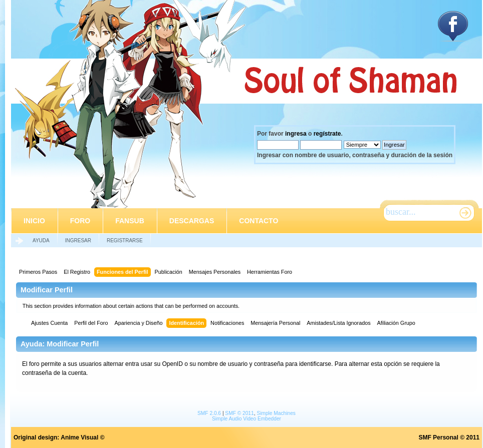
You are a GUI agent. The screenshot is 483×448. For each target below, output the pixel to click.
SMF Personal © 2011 (449, 437)
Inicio (34, 221)
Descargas (192, 221)
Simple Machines (276, 413)
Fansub (130, 221)
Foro (80, 221)
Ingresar (78, 241)
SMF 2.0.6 (209, 413)
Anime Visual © (82, 437)
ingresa (296, 134)
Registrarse (125, 241)
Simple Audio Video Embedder (247, 419)
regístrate (327, 134)
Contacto (259, 221)
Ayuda (41, 241)
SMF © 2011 (239, 413)
